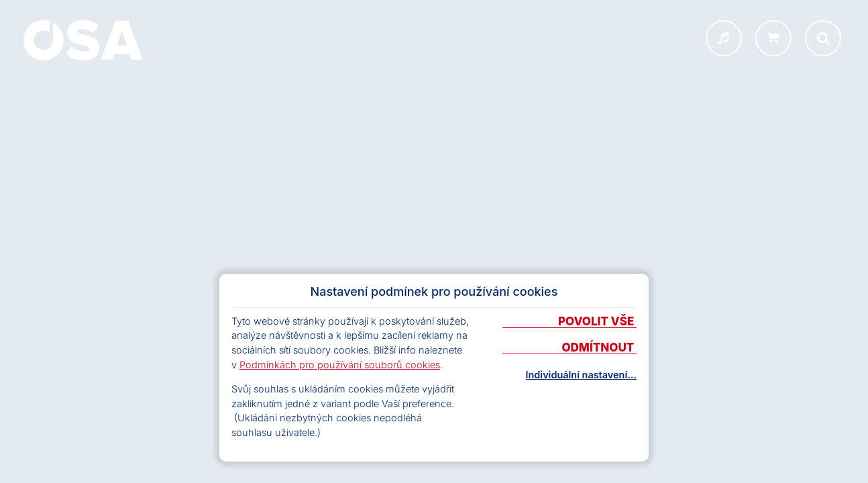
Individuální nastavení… (581, 375)
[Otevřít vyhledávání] (823, 38)
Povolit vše (597, 322)
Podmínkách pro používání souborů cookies (340, 365)
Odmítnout (599, 348)
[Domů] (83, 40)
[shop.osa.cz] (773, 38)
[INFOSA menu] (724, 38)
